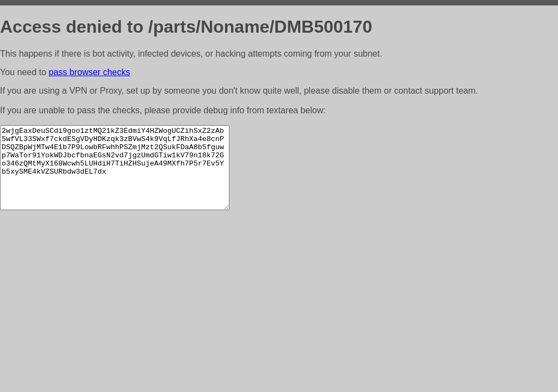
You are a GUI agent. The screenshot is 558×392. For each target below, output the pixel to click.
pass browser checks (89, 72)
